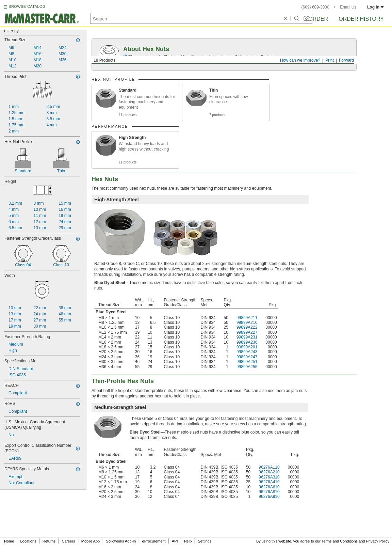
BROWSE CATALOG (27, 6)
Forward (346, 60)
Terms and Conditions (340, 541)
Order (318, 19)
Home (9, 541)
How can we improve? (300, 60)
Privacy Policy (378, 541)
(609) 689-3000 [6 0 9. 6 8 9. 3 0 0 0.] (315, 7)
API (175, 541)
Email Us (348, 7)
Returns (49, 541)
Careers (68, 541)
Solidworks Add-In (121, 541)
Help (188, 541)
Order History (361, 19)
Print (330, 60)
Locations (28, 541)
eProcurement (154, 541)
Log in (375, 7)
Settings (205, 541)
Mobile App (91, 541)
